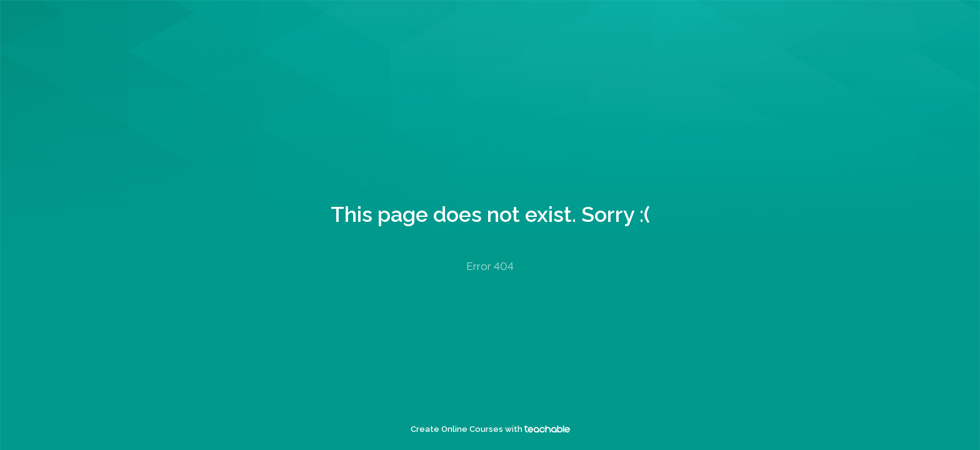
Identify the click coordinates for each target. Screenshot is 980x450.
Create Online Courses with (490, 429)
